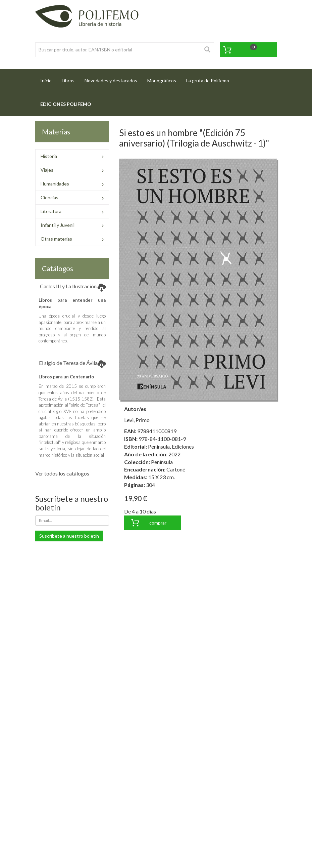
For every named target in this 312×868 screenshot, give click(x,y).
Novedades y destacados (111, 80)
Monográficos (162, 80)
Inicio (48, 78)
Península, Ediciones (171, 446)
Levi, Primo (137, 420)
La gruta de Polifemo (208, 80)
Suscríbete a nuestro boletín (69, 536)
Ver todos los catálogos (62, 473)
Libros (68, 80)
